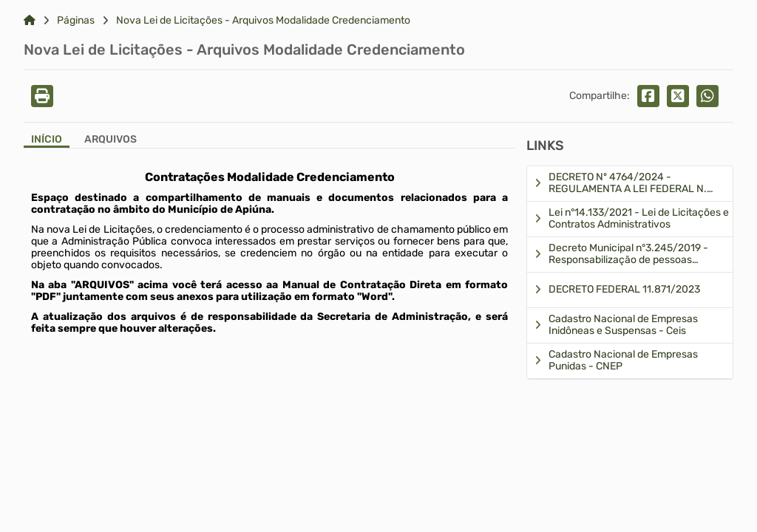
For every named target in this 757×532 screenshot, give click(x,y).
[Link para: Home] (30, 21)
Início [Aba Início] (47, 140)
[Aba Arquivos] (111, 141)
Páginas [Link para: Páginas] (76, 21)
